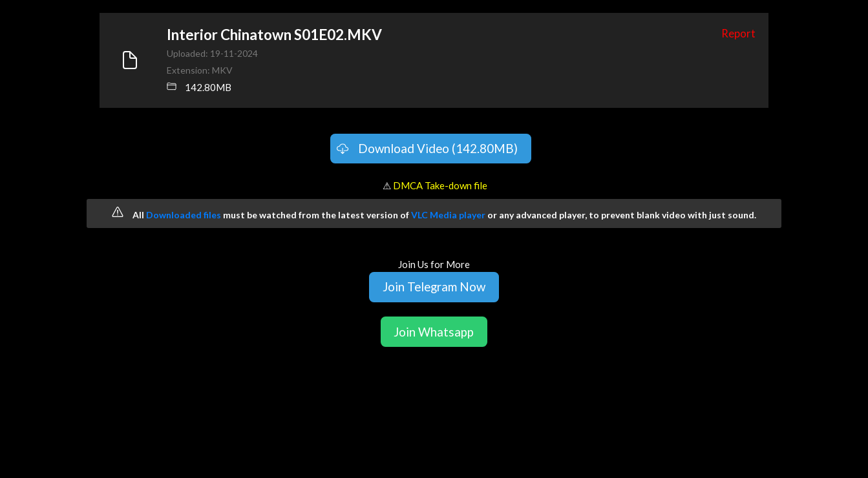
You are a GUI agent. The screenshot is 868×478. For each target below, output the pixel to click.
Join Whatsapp (434, 332)
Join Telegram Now (434, 286)
